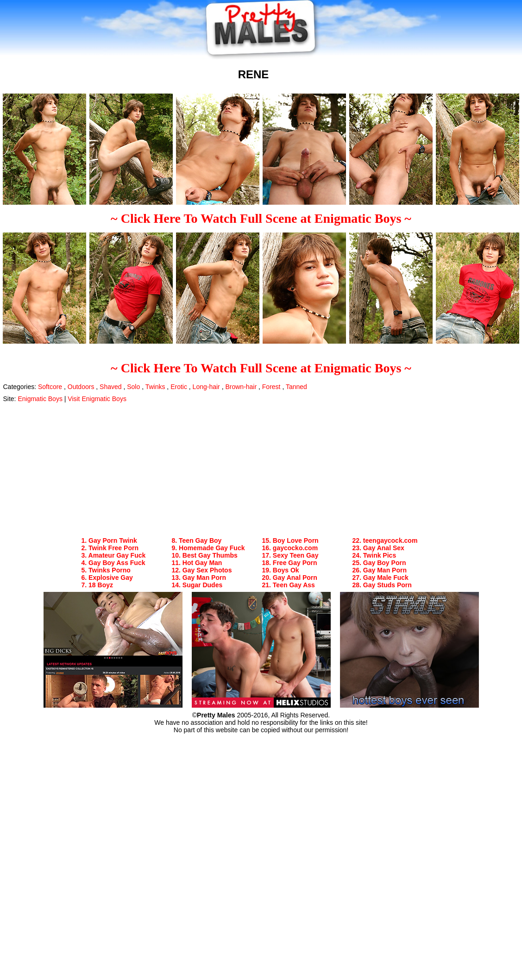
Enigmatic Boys (40, 399)
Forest (271, 387)
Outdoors (81, 387)
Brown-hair (241, 387)
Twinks (155, 387)
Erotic (179, 387)
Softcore (50, 387)
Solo (133, 387)
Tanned (296, 387)
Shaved (110, 387)
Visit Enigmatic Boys (97, 399)
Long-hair (206, 387)
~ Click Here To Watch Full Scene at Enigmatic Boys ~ (261, 218)
